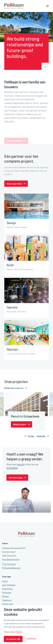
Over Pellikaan (9, 585)
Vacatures (7, 600)
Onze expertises (14, 184)
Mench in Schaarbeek (25, 416)
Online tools (8, 604)
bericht (21, 464)
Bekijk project (20, 424)
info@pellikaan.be (12, 568)
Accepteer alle (13, 639)
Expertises (7, 589)
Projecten (7, 592)
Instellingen (31, 638)
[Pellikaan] (14, 6)
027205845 (12, 468)
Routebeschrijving (11, 559)
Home (5, 581)
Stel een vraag (16, 478)
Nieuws (6, 596)
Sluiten (19, 632)
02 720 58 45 (10, 564)
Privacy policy (9, 632)
